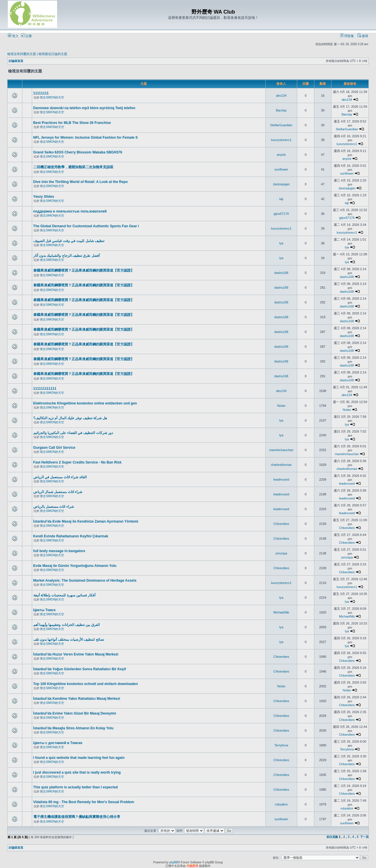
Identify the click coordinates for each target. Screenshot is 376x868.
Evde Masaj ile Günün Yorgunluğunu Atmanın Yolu (75, 566)
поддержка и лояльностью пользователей (70, 211)
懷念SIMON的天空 (52, 97)
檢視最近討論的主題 (53, 54)
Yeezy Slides (44, 197)
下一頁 (364, 837)
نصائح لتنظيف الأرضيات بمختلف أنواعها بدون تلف (69, 640)
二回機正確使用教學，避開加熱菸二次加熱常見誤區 (73, 167)
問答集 (347, 36)
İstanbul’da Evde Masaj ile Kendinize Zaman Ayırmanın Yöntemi (86, 521)
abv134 (281, 96)
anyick (281, 155)
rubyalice (281, 804)
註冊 (27, 36)
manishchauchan (281, 450)
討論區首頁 (16, 61)
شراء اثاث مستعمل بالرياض (54, 507)
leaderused (281, 479)
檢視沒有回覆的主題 (22, 54)
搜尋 (363, 36)
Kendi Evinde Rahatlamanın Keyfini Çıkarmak (71, 536)
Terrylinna (281, 745)
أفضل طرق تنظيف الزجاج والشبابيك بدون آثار (66, 256)
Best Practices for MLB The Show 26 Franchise (72, 123)
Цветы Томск (44, 610)
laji (281, 199)
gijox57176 (281, 214)
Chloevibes (281, 524)
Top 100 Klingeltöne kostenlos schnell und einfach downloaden (86, 684)
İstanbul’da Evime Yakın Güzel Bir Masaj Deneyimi (75, 713)
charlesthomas (281, 465)
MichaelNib (281, 612)
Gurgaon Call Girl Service (54, 448)
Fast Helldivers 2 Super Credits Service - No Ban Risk (77, 462)
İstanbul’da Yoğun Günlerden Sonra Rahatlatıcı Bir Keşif (80, 669)
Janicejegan (281, 184)
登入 (13, 36)
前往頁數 (332, 837)
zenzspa (281, 553)
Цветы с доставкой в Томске (58, 743)
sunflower (281, 169)
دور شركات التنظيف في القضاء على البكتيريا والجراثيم (73, 433)
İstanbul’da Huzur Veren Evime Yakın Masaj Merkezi (76, 654)
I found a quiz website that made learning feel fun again (79, 758)
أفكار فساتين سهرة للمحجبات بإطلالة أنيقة (64, 595)
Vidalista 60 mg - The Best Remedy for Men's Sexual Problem (84, 802)
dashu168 (281, 273)
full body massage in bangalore (59, 551)
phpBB (174, 862)
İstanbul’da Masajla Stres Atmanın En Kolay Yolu (73, 728)
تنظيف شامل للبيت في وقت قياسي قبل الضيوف (69, 241)
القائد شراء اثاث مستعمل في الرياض (60, 477)
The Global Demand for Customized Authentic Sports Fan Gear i (86, 226)
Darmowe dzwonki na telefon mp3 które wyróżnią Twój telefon (84, 108)
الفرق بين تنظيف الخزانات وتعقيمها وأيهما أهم (66, 625)
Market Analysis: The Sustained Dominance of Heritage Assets (85, 581)
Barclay (281, 110)
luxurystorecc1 (281, 140)
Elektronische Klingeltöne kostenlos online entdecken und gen (85, 403)
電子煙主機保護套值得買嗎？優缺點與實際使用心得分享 (77, 817)
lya (281, 243)
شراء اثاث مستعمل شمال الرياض (58, 492)
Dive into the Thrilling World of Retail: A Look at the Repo (81, 182)
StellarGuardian (281, 125)
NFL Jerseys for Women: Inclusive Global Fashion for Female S (86, 138)
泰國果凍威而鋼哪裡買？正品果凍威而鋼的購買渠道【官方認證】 (84, 270)
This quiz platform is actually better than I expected (76, 787)
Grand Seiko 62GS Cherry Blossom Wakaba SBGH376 (78, 152)
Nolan (281, 406)
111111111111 (45, 389)
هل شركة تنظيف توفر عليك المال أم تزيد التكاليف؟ (70, 418)
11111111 (41, 93)
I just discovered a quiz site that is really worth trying (77, 772)
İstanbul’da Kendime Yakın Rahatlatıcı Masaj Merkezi (77, 699)
